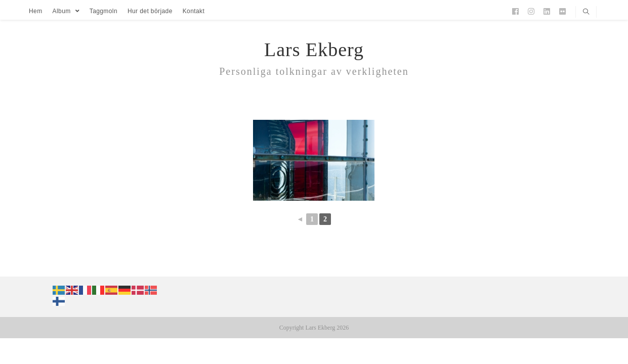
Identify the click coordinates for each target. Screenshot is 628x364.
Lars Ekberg (314, 50)
